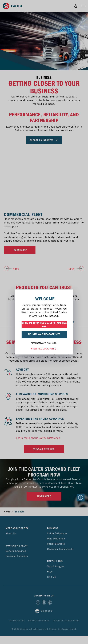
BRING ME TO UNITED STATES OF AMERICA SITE (44, 325)
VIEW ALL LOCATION (44, 348)
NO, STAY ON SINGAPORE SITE (44, 334)
